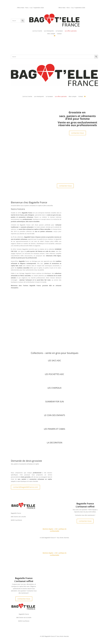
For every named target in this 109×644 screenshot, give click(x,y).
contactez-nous (77, 133)
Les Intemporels (49, 31)
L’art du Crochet (37, 31)
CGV (56, 529)
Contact (59, 34)
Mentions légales (48, 529)
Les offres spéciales (71, 31)
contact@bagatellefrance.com (25, 487)
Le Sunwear (59, 31)
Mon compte (51, 34)
